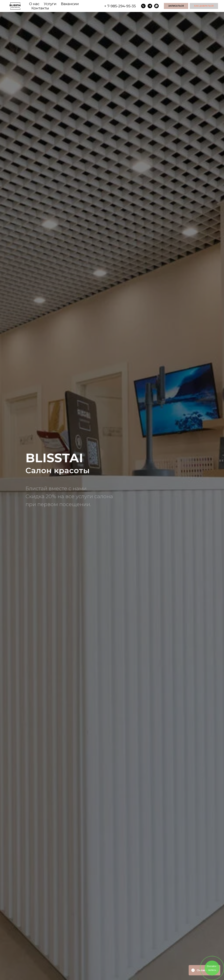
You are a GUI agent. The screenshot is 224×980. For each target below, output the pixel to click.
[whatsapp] (156, 6)
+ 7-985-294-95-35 (120, 6)
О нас (34, 4)
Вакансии (70, 4)
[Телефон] (143, 6)
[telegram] (150, 6)
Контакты (40, 8)
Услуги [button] (50, 4)
